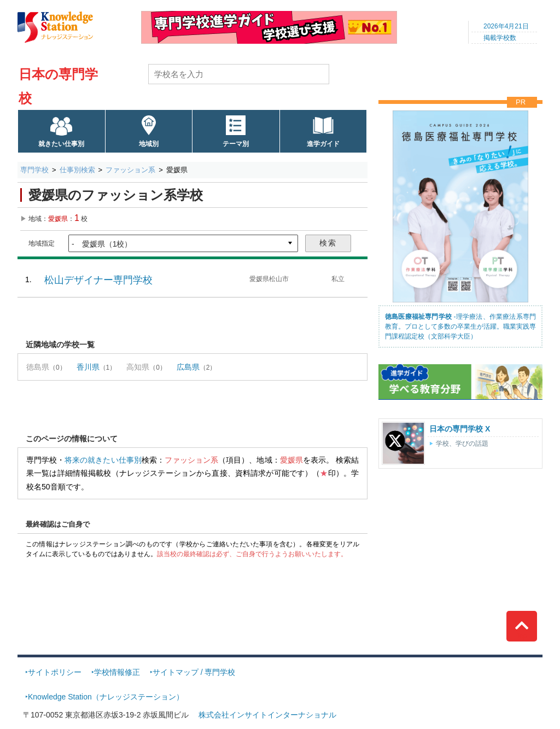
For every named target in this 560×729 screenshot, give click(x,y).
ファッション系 (130, 170)
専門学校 (34, 170)
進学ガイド (323, 144)
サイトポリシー (55, 672)
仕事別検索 (77, 170)
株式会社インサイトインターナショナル (267, 715)
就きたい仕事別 (61, 144)
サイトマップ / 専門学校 (194, 672)
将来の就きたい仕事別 (103, 460)
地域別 (149, 144)
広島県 (188, 367)
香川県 (88, 367)
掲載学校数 (500, 38)
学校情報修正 (117, 672)
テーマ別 (236, 144)
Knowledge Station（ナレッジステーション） (106, 697)
